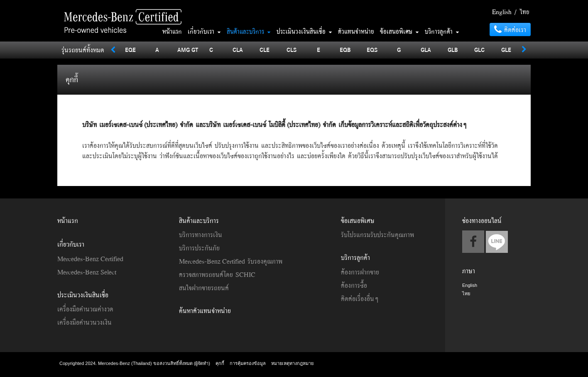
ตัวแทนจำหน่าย (356, 31)
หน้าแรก (172, 31)
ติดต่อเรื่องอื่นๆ (360, 299)
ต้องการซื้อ (354, 285)
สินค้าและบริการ (249, 31)
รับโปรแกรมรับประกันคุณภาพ (377, 235)
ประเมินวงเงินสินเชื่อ (304, 31)
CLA (238, 50)
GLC (479, 50)
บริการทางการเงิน (201, 235)
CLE (265, 50)
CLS (292, 50)
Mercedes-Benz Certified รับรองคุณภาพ (231, 261)
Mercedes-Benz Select (87, 272)
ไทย (525, 12)
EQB (345, 50)
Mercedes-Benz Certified (90, 259)
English (502, 12)
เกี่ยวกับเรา (204, 31)
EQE (130, 50)
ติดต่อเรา (510, 29)
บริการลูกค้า (442, 31)
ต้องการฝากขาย (360, 272)
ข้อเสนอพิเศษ (399, 31)
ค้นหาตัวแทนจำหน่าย (205, 311)
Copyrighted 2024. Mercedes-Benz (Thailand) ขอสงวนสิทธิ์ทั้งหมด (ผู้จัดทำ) (135, 363)
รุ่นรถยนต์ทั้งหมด (83, 50)
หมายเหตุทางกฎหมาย (292, 363)
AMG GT (188, 50)
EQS (372, 50)
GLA (426, 50)
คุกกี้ (220, 363)
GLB (453, 50)
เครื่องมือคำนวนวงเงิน (85, 322)
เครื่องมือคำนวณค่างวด (85, 309)
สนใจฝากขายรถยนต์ (204, 288)
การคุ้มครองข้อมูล (248, 363)
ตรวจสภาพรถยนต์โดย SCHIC (217, 274)
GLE (506, 50)
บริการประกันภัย (199, 248)
